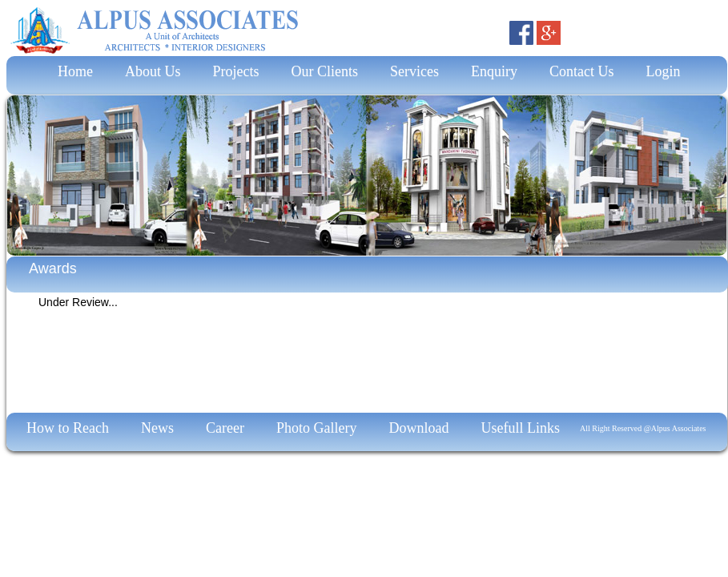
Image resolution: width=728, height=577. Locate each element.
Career (225, 428)
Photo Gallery (317, 428)
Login (664, 71)
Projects (236, 71)
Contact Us (582, 71)
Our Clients (325, 71)
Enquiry (494, 71)
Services (414, 71)
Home (72, 71)
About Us (153, 71)
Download (418, 428)
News (157, 428)
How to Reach (68, 428)
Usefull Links (520, 428)
